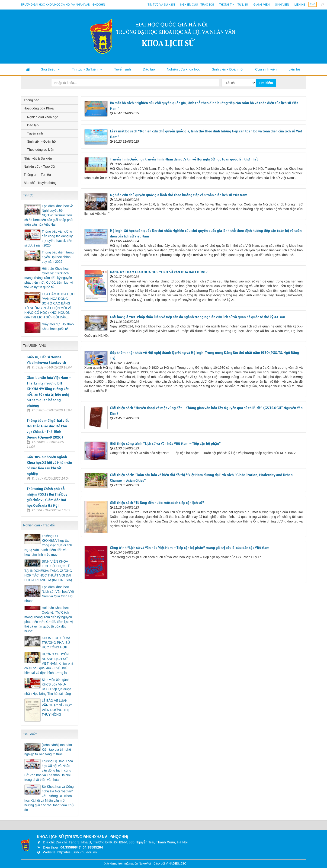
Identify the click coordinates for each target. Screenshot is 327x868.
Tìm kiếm (266, 83)
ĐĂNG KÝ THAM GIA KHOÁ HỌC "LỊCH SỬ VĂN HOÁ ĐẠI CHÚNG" (159, 272)
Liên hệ (300, 5)
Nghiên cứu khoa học (183, 69)
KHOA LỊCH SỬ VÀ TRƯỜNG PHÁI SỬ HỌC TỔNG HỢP (56, 643)
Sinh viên (282, 5)
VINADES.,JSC (176, 863)
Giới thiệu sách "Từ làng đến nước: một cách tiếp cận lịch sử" (157, 503)
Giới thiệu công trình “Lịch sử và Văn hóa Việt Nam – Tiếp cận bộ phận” (165, 443)
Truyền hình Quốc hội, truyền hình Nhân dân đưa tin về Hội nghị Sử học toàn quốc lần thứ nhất (184, 159)
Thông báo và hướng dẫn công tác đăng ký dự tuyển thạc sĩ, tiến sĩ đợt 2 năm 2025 (48, 238)
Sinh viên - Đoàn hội (228, 69)
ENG (313, 4)
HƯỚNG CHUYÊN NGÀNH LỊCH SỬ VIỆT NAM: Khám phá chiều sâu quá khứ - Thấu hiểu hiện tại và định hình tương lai (49, 663)
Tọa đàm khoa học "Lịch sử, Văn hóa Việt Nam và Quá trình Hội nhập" (49, 594)
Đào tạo (149, 69)
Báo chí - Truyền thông (40, 183)
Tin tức (28, 195)
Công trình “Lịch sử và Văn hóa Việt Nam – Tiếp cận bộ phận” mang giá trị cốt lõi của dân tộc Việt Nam (190, 548)
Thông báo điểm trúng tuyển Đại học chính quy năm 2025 (58, 257)
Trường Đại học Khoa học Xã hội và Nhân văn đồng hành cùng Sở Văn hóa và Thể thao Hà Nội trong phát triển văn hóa (49, 770)
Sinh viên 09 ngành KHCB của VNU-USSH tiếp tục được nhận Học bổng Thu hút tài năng (48, 687)
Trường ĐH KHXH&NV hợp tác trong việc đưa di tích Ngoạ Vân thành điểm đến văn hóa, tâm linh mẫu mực (48, 545)
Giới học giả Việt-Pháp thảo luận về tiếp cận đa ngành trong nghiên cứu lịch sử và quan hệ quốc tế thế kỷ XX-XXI (198, 317)
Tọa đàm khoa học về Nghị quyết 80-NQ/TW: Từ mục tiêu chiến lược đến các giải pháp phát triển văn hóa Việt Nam (49, 215)
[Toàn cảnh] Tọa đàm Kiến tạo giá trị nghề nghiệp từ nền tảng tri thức (48, 749)
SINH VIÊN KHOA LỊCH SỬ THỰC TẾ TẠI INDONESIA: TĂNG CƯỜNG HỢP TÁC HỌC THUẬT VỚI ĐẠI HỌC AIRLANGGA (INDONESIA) (48, 571)
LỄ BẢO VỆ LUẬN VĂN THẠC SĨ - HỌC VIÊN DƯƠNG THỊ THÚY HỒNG (57, 708)
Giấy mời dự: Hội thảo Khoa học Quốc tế (58, 327)
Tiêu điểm (30, 734)
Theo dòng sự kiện (41, 150)
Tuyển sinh (122, 69)
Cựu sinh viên (266, 69)
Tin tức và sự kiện (161, 5)
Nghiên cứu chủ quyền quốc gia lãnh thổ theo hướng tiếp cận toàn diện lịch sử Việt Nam (179, 195)
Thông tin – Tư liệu (234, 5)
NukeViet (145, 863)
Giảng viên (262, 5)
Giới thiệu (48, 69)
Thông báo (31, 100)
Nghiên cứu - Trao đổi (197, 5)
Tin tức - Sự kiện (85, 69)
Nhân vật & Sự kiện (38, 158)
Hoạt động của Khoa (39, 108)
